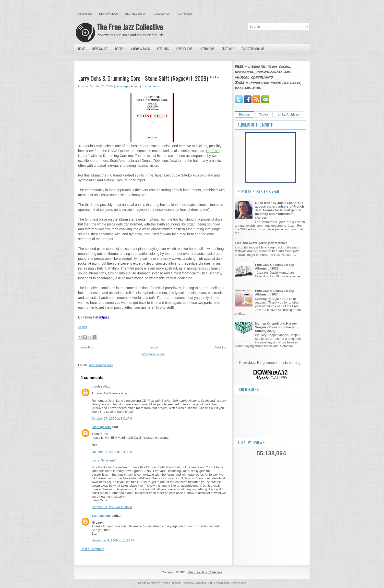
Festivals (228, 49)
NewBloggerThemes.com (231, 583)
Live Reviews (184, 49)
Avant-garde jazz (128, 86)
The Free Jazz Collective (130, 27)
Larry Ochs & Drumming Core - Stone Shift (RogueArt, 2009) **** (149, 78)
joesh (96, 386)
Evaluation (162, 14)
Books (119, 49)
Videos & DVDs (140, 49)
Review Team (109, 14)
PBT (211, 583)
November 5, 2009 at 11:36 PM (114, 540)
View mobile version (154, 354)
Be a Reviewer (136, 14)
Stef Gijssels (101, 427)
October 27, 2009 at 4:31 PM (112, 452)
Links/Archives (288, 115)
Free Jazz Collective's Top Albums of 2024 (275, 293)
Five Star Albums (253, 49)
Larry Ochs (100, 460)
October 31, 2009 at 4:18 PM (112, 507)
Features (163, 49)
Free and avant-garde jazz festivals (261, 243)
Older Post (221, 347)
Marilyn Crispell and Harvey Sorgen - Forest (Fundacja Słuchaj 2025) (276, 327)
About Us (85, 14)
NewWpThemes (160, 583)
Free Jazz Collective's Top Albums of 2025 (275, 267)
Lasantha (200, 583)
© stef (83, 327)
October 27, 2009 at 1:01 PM (112, 418)
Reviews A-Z (100, 49)
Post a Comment (92, 549)
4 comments (151, 86)
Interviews (207, 49)
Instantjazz (101, 317)
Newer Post (87, 347)
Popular (245, 115)
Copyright (186, 14)
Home (82, 49)
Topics (264, 115)
